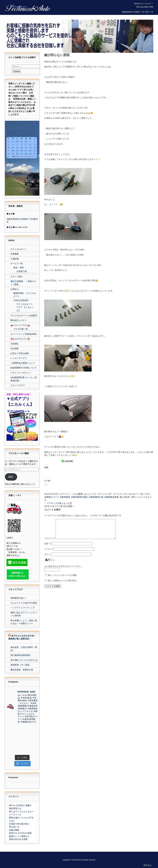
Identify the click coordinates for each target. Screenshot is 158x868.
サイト (47, 558)
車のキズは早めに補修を (20, 805)
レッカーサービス (19, 358)
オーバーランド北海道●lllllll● (24, 334)
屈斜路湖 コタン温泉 (20, 665)
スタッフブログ (18, 385)
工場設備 (15, 259)
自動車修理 (65, 497)
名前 (48, 547)
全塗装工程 (22, 271)
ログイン (148, 865)
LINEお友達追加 (21, 300)
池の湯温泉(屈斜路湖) (20, 655)
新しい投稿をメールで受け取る (62, 584)
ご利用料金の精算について (23, 363)
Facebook (13, 777)
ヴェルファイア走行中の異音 (24, 603)
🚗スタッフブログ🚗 (20, 325)
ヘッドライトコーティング (23, 608)
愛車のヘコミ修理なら (19, 836)
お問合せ (15, 289)
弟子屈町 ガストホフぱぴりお (24, 660)
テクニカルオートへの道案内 (24, 315)
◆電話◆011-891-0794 (17, 227)
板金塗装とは (15, 808)
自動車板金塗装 (111, 497)
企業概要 (15, 254)
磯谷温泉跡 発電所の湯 (22, 670)
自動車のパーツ (51, 497)
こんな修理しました (81, 494)
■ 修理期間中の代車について (24, 368)
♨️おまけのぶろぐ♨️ (20, 339)
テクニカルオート (131, 494)
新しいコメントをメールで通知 (62, 579)
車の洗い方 (14, 827)
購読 (11, 477)
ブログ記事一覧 (21, 329)
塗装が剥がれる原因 (18, 839)
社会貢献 (15, 348)
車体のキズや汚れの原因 (20, 833)
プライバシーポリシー (21, 373)
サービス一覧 (17, 264)
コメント (50, 542)
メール (49, 553)
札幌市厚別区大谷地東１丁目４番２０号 (137, 12)
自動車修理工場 (96, 497)
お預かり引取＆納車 (20, 353)
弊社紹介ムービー (19, 320)
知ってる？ (146, 494)
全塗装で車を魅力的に (19, 824)
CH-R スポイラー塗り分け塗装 (60, 506)
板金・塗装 (19, 267)
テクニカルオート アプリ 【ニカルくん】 (25, 307)
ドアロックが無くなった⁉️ (58, 503)
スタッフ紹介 (17, 277)
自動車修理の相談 (79, 497)
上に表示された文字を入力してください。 (64, 570)
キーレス (118, 494)
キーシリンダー (105, 494)
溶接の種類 (14, 830)
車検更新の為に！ (19, 598)
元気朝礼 (15, 344)
